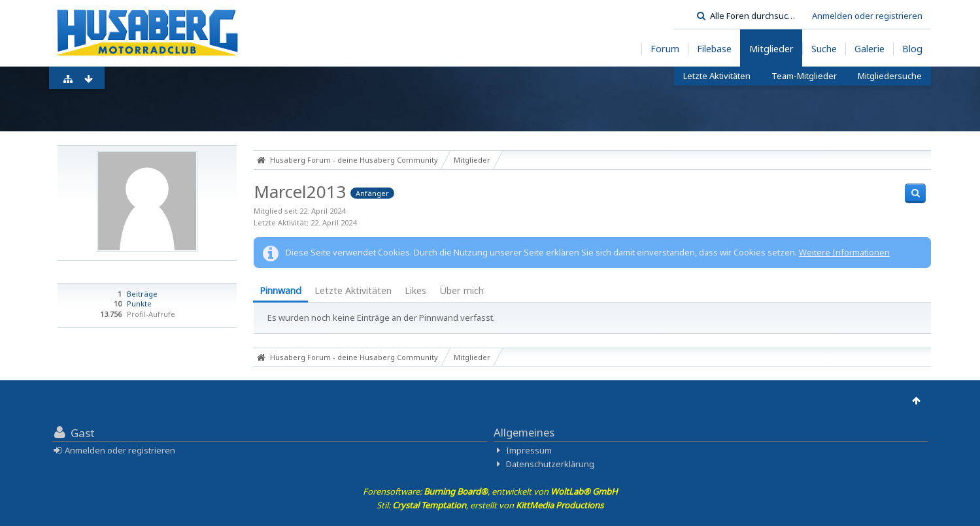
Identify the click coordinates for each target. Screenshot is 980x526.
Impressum (529, 450)
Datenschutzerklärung (550, 464)
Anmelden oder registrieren (867, 16)
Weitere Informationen (844, 252)
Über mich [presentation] (462, 290)
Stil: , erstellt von (490, 505)
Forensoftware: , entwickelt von (490, 491)
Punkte (139, 304)
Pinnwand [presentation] (280, 290)
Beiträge (142, 294)
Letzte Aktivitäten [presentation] (353, 290)
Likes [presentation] (415, 290)
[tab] (280, 292)
